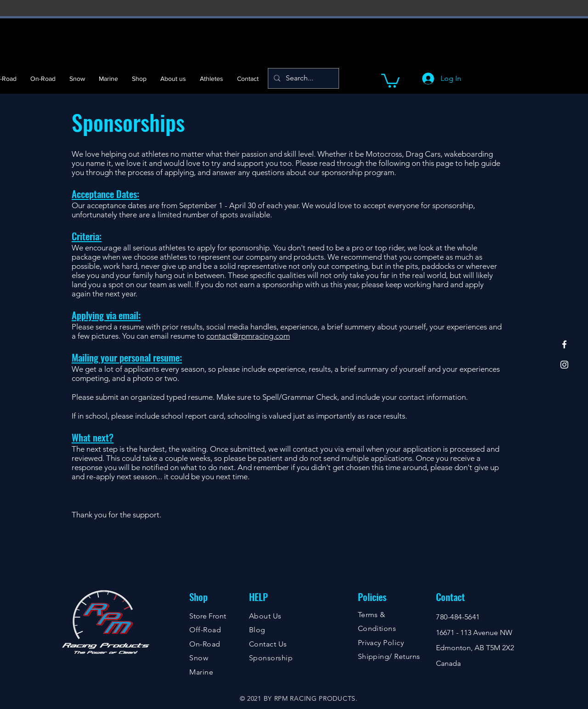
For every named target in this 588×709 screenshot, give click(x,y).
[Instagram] (564, 365)
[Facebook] (564, 344)
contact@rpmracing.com (248, 336)
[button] (390, 80)
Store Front (208, 616)
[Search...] (302, 78)
